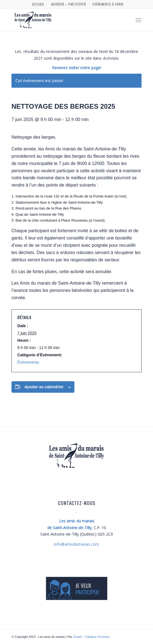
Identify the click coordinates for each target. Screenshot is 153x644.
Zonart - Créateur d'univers (91, 637)
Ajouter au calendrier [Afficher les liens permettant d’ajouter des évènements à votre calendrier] (44, 387)
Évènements (28, 362)
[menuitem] (38, 4)
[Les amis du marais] (63, 20)
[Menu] (139, 20)
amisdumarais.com (76, 544)
